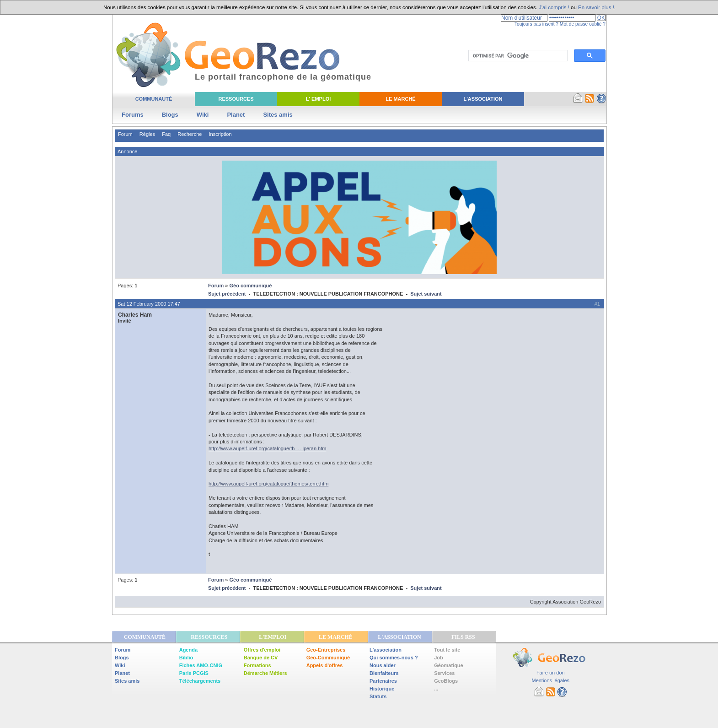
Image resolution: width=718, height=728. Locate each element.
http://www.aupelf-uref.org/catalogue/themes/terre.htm (268, 484)
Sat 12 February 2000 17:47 (149, 304)
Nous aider (383, 665)
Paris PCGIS (194, 673)
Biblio (186, 658)
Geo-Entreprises (326, 650)
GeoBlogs (446, 681)
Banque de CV (261, 658)
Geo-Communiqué (328, 658)
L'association (386, 650)
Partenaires (383, 681)
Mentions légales (550, 680)
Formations (257, 665)
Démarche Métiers (265, 673)
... (436, 689)
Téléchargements (200, 681)
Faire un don (551, 673)
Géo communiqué (250, 286)
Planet (236, 115)
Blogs (170, 115)
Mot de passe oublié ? (583, 24)
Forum (125, 134)
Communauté (154, 99)
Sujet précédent (227, 294)
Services (444, 673)
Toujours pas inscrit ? (536, 24)
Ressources (236, 99)
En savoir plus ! (596, 7)
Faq (166, 134)
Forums (133, 115)
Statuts (378, 696)
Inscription (220, 134)
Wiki (203, 115)
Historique (382, 689)
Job (439, 658)
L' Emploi (319, 99)
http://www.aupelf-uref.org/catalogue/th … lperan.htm (267, 448)
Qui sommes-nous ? (394, 658)
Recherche (190, 134)
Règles (147, 134)
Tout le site (447, 650)
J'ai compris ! (554, 7)
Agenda (188, 650)
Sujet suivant (426, 294)
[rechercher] (517, 56)
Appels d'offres (325, 665)
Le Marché (400, 99)
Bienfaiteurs (384, 673)
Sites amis (278, 115)
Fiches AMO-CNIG (201, 665)
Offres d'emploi (262, 650)
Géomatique (449, 665)
